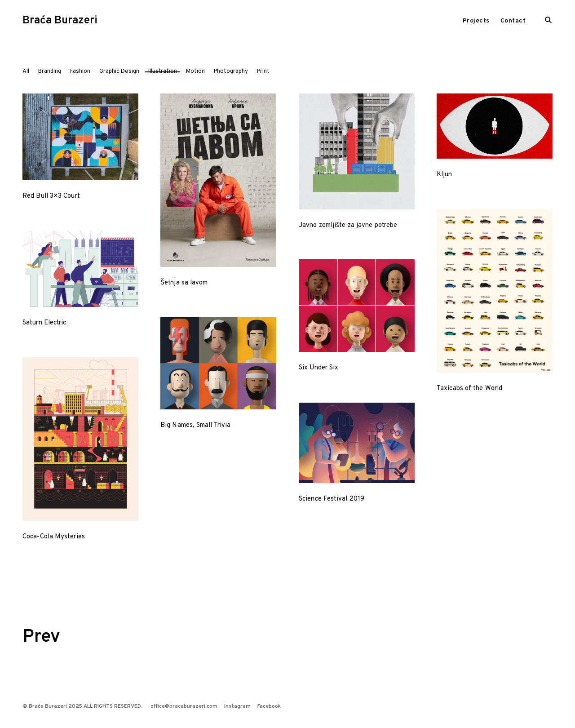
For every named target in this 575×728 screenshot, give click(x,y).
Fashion (80, 71)
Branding (50, 71)
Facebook (269, 706)
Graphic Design (119, 71)
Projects (476, 21)
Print (263, 71)
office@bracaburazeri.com (184, 706)
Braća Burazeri (60, 21)
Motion (195, 71)
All (26, 71)
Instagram (237, 706)
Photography (231, 71)
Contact (513, 21)
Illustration (163, 71)
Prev (41, 637)
